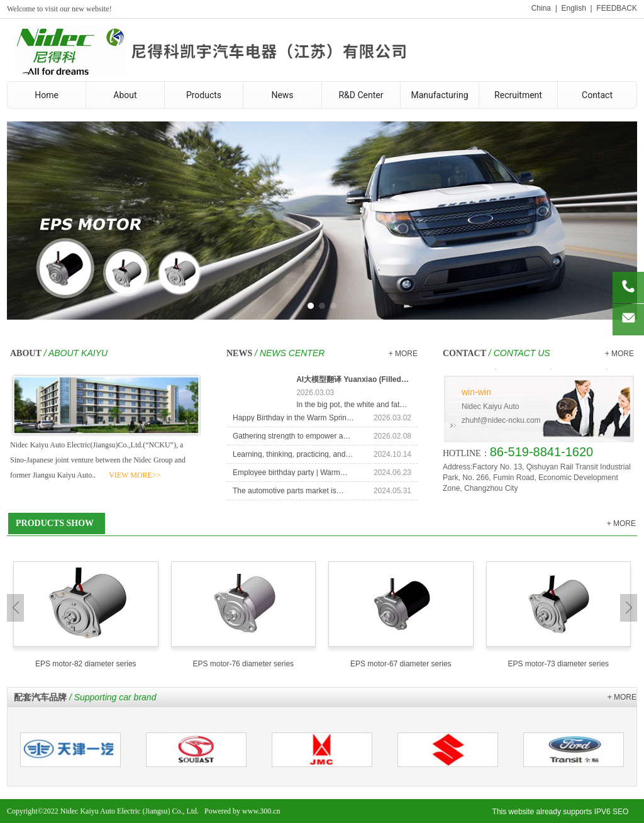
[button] (311, 306)
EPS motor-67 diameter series (401, 664)
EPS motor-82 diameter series (86, 664)
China (541, 8)
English (573, 8)
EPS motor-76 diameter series (243, 664)
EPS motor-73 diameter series (558, 664)
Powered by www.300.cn (242, 811)
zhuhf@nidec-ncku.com (501, 420)
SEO (620, 812)
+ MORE (403, 354)
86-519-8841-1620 (542, 452)
